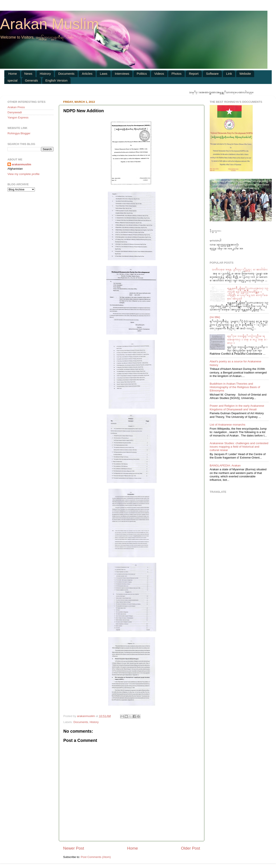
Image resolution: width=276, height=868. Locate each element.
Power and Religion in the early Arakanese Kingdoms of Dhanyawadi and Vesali (237, 407)
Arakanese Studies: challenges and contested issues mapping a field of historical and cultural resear (239, 447)
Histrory (45, 74)
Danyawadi (15, 112)
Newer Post (74, 848)
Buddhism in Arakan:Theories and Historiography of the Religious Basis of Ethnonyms (235, 387)
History (94, 722)
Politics (142, 74)
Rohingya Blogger (19, 133)
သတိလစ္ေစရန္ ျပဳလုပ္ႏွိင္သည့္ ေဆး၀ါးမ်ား (240, 269)
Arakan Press (16, 107)
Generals (31, 80)
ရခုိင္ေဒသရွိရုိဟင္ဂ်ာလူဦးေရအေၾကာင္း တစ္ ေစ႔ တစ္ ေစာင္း (247, 339)
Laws (104, 74)
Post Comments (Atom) (96, 857)
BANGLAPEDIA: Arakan (225, 465)
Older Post (191, 848)
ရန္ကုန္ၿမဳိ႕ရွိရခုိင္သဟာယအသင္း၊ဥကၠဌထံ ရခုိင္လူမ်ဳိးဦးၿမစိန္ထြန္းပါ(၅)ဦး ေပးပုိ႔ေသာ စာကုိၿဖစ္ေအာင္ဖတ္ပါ (248, 293)
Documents (66, 74)
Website (245, 74)
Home (13, 74)
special (13, 80)
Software (212, 74)
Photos (176, 74)
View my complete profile (24, 174)
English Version (56, 80)
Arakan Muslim (50, 24)
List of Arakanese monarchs (228, 425)
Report (194, 74)
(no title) (215, 317)
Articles (87, 74)
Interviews (122, 74)
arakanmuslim (22, 164)
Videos (159, 74)
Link (229, 74)
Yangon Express (18, 117)
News (28, 74)
